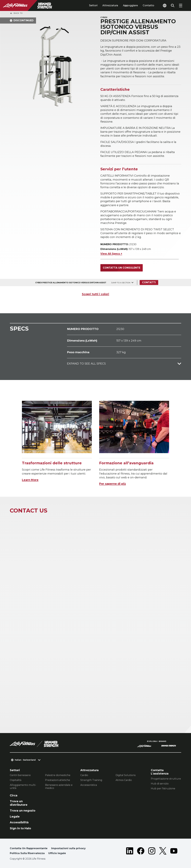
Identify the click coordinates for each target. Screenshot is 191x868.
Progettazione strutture (166, 779)
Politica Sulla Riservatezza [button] (27, 853)
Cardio (84, 775)
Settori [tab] (93, 5)
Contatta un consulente (122, 268)
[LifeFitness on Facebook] (141, 851)
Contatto (148, 5)
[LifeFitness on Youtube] (174, 851)
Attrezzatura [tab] (110, 5)
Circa (14, 795)
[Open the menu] (181, 6)
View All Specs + (111, 254)
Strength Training (91, 780)
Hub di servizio (160, 784)
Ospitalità (16, 780)
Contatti (149, 282)
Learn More (30, 480)
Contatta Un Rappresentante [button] (29, 848)
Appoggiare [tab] (130, 5)
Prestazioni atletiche (58, 780)
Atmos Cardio (124, 780)
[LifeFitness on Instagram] (152, 851)
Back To (16, 13)
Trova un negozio (23, 811)
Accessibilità (19, 822)
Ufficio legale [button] (57, 853)
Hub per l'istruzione (163, 788)
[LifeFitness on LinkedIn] (130, 851)
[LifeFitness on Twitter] (163, 851)
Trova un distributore (19, 803)
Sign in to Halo (20, 828)
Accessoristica (89, 785)
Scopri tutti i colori (95, 294)
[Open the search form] (173, 6)
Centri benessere (20, 775)
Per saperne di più (113, 484)
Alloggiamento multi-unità (23, 787)
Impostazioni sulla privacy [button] (68, 848)
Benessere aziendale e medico (59, 787)
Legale (15, 817)
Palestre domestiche (58, 775)
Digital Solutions (126, 775)
